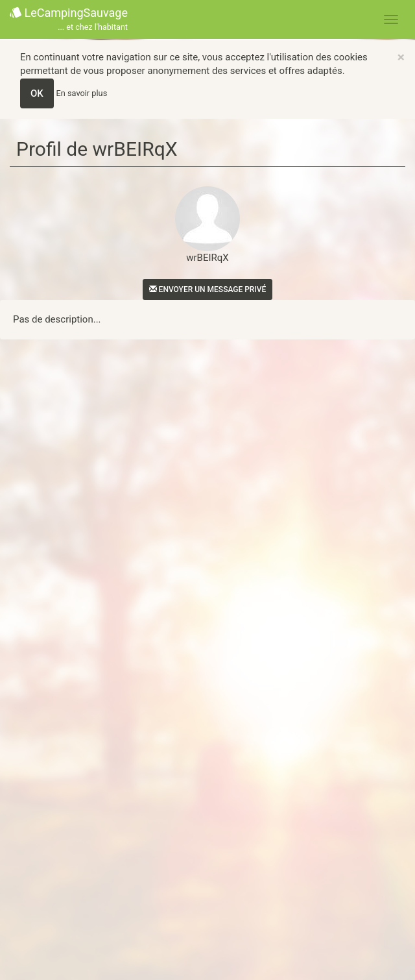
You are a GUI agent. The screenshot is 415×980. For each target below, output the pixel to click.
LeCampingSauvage (69, 20)
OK (37, 93)
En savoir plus (82, 93)
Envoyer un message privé (208, 289)
